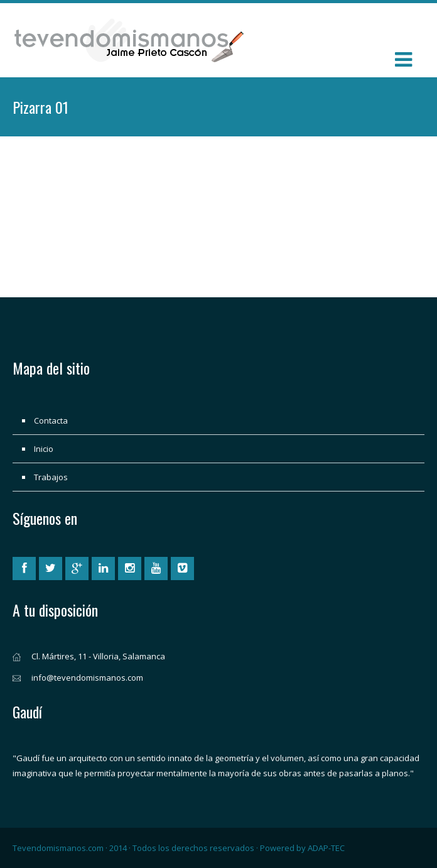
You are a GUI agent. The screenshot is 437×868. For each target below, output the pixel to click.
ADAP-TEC (326, 848)
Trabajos (51, 477)
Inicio (44, 449)
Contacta (51, 420)
